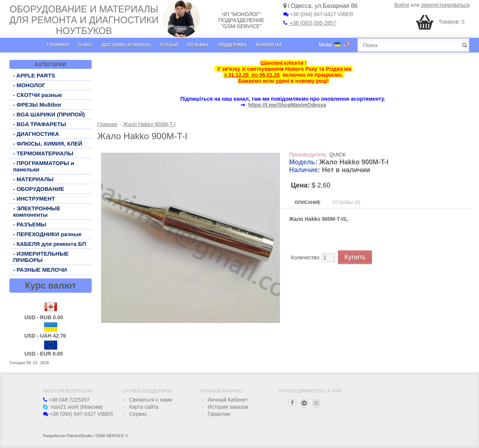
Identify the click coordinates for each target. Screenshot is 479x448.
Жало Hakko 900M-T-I (149, 124)
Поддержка (232, 45)
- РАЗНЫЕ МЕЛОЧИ (40, 270)
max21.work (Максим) (73, 407)
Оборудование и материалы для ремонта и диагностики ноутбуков (84, 20)
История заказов (228, 407)
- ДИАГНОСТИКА (36, 134)
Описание (308, 202)
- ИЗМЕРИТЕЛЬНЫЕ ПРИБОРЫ (41, 257)
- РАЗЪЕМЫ (30, 224)
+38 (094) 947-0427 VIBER (318, 14)
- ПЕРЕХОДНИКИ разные (47, 234)
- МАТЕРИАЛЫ (33, 179)
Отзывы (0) (346, 202)
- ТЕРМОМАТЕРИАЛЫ (43, 153)
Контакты (269, 45)
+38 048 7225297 (66, 400)
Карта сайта (144, 407)
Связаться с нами (151, 400)
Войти (402, 5)
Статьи (169, 45)
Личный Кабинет (228, 400)
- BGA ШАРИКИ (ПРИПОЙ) (49, 114)
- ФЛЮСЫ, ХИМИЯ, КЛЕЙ (48, 144)
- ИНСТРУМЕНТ (34, 199)
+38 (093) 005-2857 (310, 23)
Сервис (138, 414)
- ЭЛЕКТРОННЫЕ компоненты (37, 211)
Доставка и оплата (126, 45)
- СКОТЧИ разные (38, 95)
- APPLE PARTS (34, 75)
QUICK (338, 155)
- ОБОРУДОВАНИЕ (39, 189)
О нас (85, 45)
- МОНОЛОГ (29, 85)
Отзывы (198, 45)
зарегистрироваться (445, 5)
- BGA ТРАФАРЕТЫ (40, 124)
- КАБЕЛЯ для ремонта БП (50, 244)
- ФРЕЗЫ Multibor (37, 105)
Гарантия (219, 414)
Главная (58, 45)
